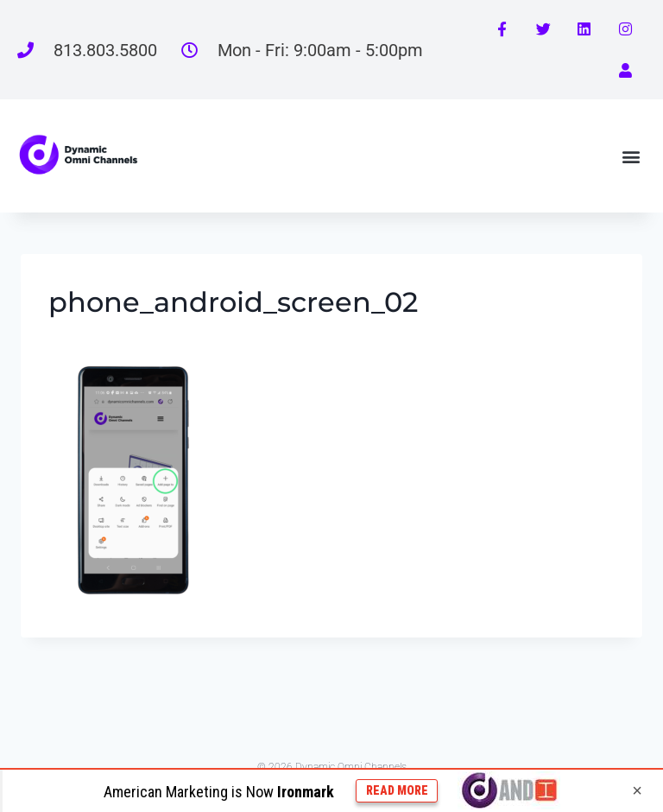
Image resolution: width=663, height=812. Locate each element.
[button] (631, 156)
